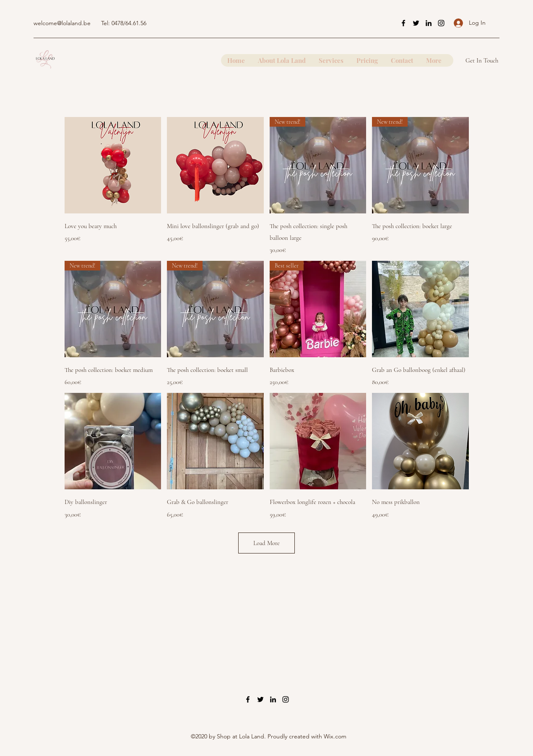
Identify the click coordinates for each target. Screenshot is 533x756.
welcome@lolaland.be (62, 23)
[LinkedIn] (429, 23)
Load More (266, 543)
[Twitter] (416, 23)
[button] (494, 23)
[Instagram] (441, 23)
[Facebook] (403, 23)
